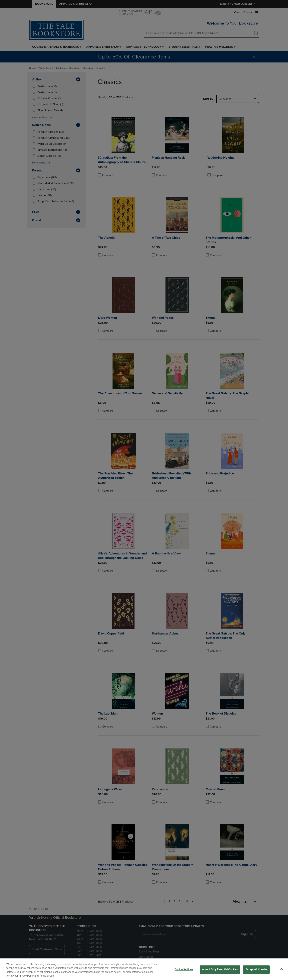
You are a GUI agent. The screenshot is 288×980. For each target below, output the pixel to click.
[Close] (282, 969)
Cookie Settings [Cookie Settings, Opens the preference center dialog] (184, 969)
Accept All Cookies (256, 969)
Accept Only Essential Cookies (220, 969)
